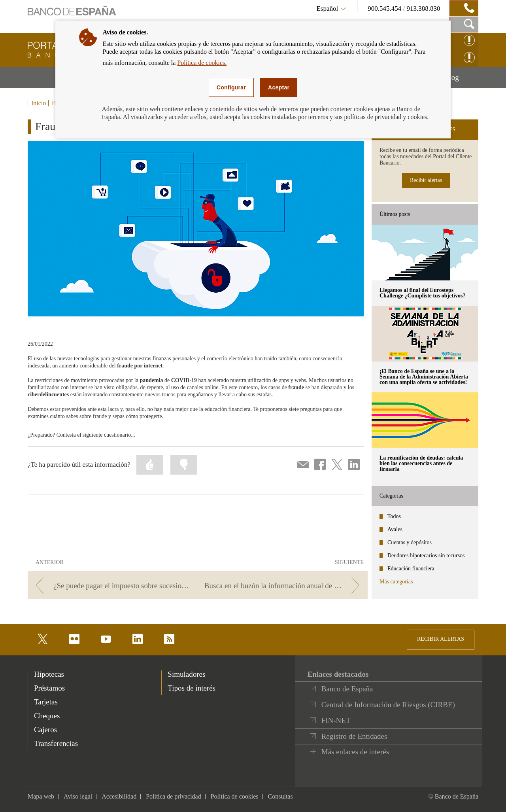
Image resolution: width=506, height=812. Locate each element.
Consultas (280, 796)
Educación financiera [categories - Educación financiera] (411, 569)
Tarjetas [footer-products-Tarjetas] (46, 702)
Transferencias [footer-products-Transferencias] (56, 743)
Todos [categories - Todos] (394, 516)
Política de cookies (235, 796)
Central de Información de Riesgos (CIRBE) (388, 705)
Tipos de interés (192, 688)
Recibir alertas (426, 180)
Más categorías (396, 582)
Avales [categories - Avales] (395, 529)
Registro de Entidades (354, 736)
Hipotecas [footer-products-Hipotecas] (49, 674)
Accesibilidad (119, 796)
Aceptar (279, 87)
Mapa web (41, 796)
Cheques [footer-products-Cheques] (47, 716)
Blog (461, 80)
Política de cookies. (202, 63)
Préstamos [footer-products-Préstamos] (49, 688)
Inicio (39, 103)
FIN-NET (336, 720)
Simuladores (186, 674)
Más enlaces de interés (355, 752)
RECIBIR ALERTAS (441, 639)
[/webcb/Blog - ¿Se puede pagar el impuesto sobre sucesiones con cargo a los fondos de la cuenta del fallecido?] (111, 586)
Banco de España (347, 689)
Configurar (231, 87)
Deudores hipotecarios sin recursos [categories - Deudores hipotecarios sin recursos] (426, 556)
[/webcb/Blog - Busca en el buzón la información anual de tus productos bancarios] (284, 586)
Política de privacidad (174, 796)
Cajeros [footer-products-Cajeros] (45, 730)
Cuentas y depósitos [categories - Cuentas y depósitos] (410, 542)
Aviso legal (78, 796)
